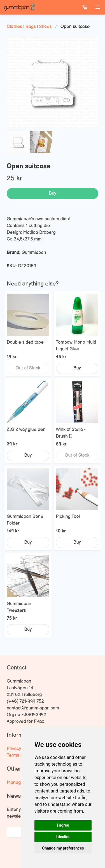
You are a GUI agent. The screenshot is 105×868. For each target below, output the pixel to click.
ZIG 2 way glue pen (26, 430)
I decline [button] (63, 837)
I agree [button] (63, 825)
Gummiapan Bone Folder (25, 520)
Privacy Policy (20, 749)
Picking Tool (68, 517)
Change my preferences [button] (63, 848)
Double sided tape (25, 342)
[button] (98, 7)
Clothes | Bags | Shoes (29, 27)
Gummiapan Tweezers (19, 607)
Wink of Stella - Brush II (71, 433)
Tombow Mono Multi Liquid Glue (76, 346)
